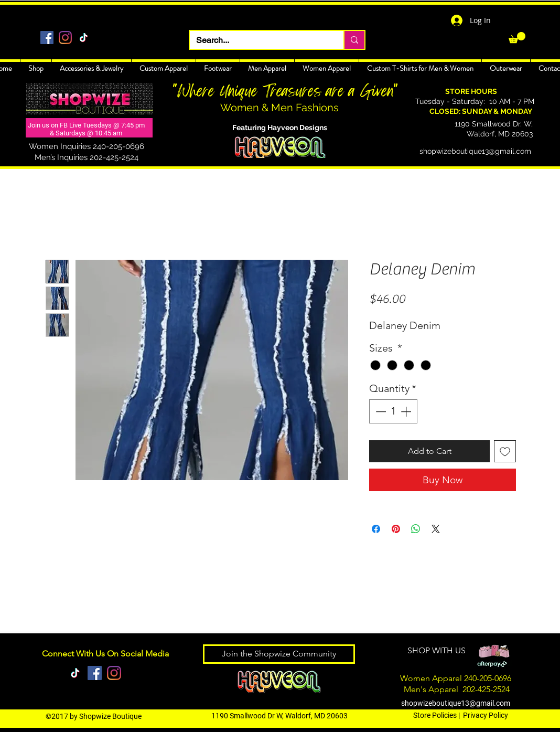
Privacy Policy (486, 715)
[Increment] (407, 411)
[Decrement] (380, 411)
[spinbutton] (393, 411)
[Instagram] (65, 38)
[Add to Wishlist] (505, 451)
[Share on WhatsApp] (416, 529)
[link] (517, 38)
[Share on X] (436, 529)
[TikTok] (84, 38)
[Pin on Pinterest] (396, 529)
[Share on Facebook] (376, 529)
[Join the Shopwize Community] (279, 654)
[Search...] (259, 40)
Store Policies (435, 715)
